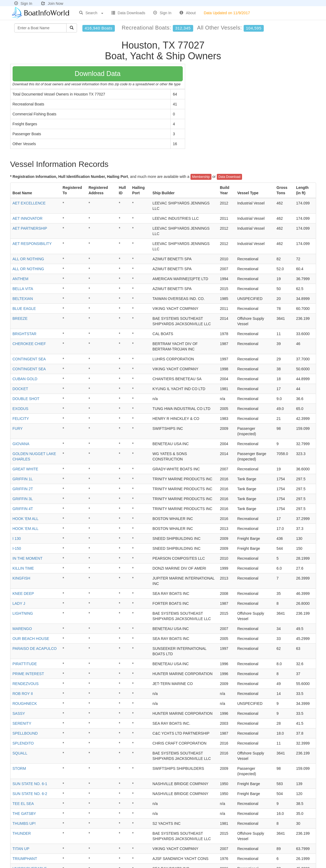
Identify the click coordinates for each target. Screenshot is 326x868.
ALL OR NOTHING (28, 259)
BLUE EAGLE (24, 309)
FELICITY (21, 419)
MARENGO (22, 629)
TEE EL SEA (23, 804)
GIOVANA (21, 444)
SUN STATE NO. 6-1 (30, 784)
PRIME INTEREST (28, 674)
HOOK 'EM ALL (26, 519)
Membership (201, 177)
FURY (18, 428)
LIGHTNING (23, 613)
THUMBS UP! (24, 823)
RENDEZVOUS (26, 684)
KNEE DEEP (23, 594)
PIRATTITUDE (25, 664)
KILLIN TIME (23, 568)
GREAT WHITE (25, 469)
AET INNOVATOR (28, 218)
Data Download (229, 177)
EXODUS (21, 409)
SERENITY (22, 723)
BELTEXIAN (23, 299)
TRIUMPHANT (25, 859)
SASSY (19, 713)
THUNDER (22, 833)
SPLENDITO (23, 743)
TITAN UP (21, 849)
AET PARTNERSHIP (30, 228)
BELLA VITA (23, 289)
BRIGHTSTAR (25, 334)
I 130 (17, 539)
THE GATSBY (24, 814)
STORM (19, 768)
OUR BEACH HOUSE (31, 639)
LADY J (19, 603)
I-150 (17, 548)
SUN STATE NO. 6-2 (30, 794)
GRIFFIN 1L (23, 479)
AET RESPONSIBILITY (32, 244)
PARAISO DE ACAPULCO (35, 649)
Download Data (98, 74)
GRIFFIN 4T (23, 509)
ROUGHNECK (25, 704)
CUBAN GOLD (25, 379)
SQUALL (20, 753)
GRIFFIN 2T (23, 489)
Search (91, 13)
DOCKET (20, 389)
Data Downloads (128, 13)
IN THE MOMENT (28, 558)
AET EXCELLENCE (29, 203)
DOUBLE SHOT (26, 399)
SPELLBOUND (25, 733)
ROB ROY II (23, 694)
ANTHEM (21, 279)
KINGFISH (21, 578)
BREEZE (20, 318)
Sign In (23, 3)
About (188, 13)
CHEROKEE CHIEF (29, 344)
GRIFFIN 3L (23, 499)
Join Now (52, 3)
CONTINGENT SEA (29, 359)
